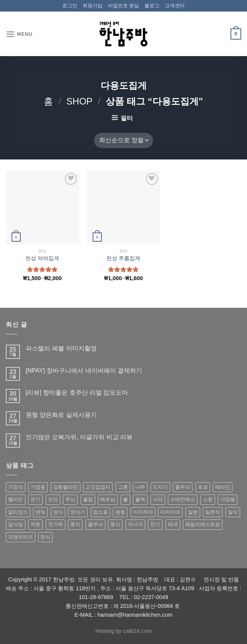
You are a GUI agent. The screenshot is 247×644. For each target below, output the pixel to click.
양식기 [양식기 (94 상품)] (78, 512)
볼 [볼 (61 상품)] (125, 499)
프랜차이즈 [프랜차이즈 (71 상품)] (21, 537)
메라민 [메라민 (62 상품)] (223, 487)
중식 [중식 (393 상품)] (115, 524)
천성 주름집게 (123, 258)
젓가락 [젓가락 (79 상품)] (56, 524)
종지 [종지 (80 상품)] (75, 524)
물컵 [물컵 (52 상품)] (88, 499)
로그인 (70, 6)
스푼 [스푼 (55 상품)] (208, 499)
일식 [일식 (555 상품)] (233, 512)
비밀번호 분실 (124, 6)
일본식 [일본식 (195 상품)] (213, 512)
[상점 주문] (123, 140)
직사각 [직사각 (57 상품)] (135, 524)
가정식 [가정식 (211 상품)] (16, 487)
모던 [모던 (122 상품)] (53, 499)
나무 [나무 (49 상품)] (140, 487)
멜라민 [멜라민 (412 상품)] (16, 499)
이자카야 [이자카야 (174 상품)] (170, 512)
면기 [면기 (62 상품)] (35, 499)
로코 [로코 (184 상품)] (203, 487)
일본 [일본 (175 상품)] (193, 512)
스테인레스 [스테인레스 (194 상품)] (183, 499)
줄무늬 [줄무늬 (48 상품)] (95, 524)
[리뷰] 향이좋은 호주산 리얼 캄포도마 (77, 393)
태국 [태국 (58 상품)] (173, 524)
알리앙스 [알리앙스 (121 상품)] (18, 512)
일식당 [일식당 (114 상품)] (16, 524)
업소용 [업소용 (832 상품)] (100, 512)
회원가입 (93, 6)
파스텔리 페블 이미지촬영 (61, 348)
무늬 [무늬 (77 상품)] (70, 499)
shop (80, 101)
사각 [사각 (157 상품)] (158, 499)
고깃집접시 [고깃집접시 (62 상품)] (98, 487)
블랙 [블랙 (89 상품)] (140, 499)
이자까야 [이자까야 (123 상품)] (143, 512)
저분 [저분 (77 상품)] (35, 524)
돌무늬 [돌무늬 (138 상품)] (183, 487)
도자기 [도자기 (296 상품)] (160, 487)
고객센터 (175, 6)
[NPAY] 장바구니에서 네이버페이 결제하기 (84, 371)
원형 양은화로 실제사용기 (61, 415)
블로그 (152, 6)
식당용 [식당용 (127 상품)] (228, 499)
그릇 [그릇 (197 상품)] (123, 487)
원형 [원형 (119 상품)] (120, 512)
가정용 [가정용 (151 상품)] (38, 487)
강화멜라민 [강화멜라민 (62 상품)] (65, 487)
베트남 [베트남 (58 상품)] (108, 499)
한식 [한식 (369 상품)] (45, 537)
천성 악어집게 (42, 258)
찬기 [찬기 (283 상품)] (155, 524)
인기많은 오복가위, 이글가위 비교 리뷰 (79, 437)
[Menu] (19, 34)
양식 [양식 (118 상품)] (58, 512)
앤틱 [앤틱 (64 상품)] (40, 512)
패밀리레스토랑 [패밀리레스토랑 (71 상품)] (203, 524)
